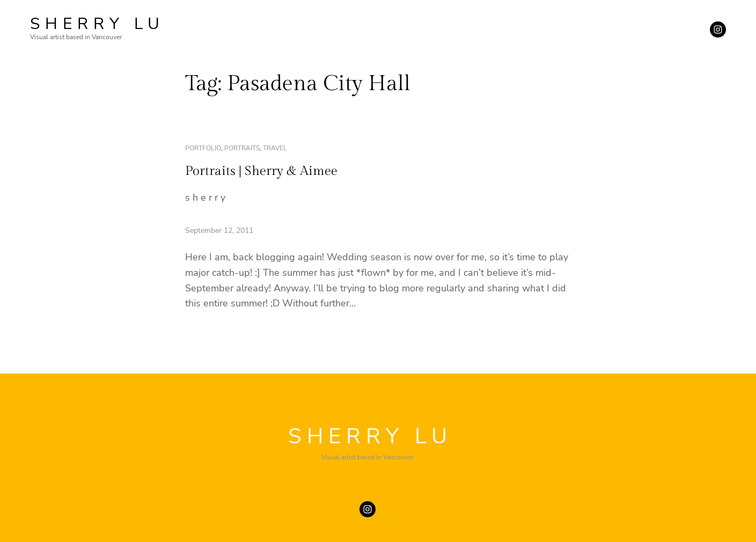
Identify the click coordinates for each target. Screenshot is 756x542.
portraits (242, 148)
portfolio (203, 148)
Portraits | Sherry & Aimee (261, 171)
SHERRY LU (97, 24)
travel (275, 148)
